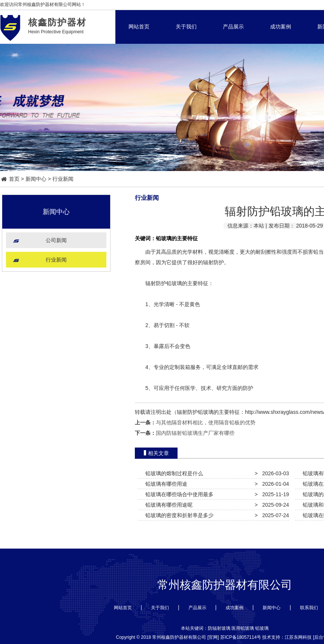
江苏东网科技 (298, 637)
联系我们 (309, 608)
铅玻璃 (262, 628)
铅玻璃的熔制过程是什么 (173, 473)
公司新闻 (56, 240)
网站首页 (139, 27)
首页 (10, 179)
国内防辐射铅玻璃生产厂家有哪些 (195, 433)
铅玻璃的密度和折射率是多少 (178, 515)
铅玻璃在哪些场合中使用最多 (178, 494)
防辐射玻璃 (219, 628)
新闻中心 (36, 179)
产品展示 (233, 27)
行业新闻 (63, 179)
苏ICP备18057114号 (241, 637)
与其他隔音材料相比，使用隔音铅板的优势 (206, 422)
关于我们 (186, 27)
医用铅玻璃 (243, 628)
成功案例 (281, 27)
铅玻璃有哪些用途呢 (167, 505)
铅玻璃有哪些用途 (165, 484)
